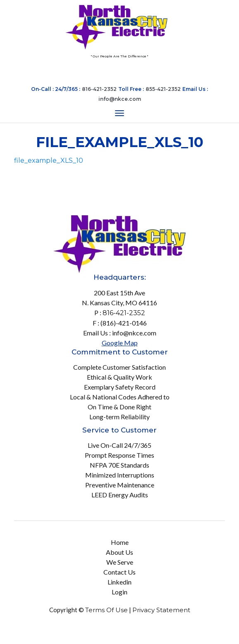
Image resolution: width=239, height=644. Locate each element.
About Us (119, 552)
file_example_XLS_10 (49, 160)
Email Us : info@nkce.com (120, 333)
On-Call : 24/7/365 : (56, 89)
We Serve (120, 562)
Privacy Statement (161, 610)
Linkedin (119, 582)
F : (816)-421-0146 (120, 323)
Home (120, 542)
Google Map (120, 343)
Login (119, 592)
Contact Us (119, 572)
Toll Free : (131, 89)
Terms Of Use (106, 610)
